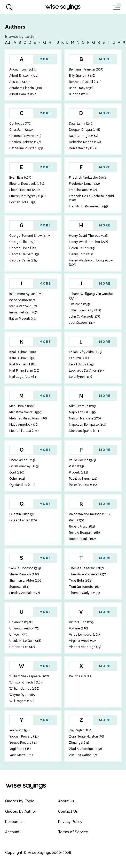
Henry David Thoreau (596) (89, 236)
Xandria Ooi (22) (81, 676)
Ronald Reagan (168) (84, 533)
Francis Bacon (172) (83, 190)
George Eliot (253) (22, 242)
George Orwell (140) (24, 248)
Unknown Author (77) (24, 628)
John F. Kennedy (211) (85, 310)
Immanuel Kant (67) (23, 312)
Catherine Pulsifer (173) (26, 148)
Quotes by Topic (20, 801)
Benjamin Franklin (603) (86, 69)
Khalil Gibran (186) (22, 352)
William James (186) (24, 689)
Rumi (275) (76, 520)
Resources (14, 822)
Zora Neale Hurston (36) (86, 737)
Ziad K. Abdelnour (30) (85, 749)
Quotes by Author (21, 811)
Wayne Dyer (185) (22, 695)
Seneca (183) (19, 587)
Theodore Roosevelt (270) (88, 574)
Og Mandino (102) (22, 485)
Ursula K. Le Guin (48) (25, 641)
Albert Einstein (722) (24, 76)
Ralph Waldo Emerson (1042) (90, 514)
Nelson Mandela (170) (85, 418)
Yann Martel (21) (21, 755)
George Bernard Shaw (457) (29, 236)
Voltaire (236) (78, 628)
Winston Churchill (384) (26, 682)
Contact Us (68, 811)
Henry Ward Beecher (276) (88, 242)
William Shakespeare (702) (29, 676)
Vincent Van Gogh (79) (85, 647)
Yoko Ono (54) (19, 730)
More (45, 59)
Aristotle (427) (19, 82)
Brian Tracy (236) (81, 88)
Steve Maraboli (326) (24, 574)
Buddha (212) (78, 94)
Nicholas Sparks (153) (84, 431)
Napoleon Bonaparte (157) (88, 425)
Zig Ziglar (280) (81, 730)
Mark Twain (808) (22, 406)
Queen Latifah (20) (23, 520)
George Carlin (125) (23, 260)
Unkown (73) (18, 635)
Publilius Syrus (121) (83, 479)
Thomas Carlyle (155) (84, 593)
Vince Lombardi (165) (84, 635)
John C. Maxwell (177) (84, 317)
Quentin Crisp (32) (22, 514)
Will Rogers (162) (22, 701)
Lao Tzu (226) (79, 358)
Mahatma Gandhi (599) (26, 412)
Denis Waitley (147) (83, 148)
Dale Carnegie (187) (84, 136)
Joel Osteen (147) (82, 323)
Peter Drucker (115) (83, 485)
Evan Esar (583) (20, 178)
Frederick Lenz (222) (84, 184)
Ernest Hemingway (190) (27, 196)
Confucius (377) (20, 124)
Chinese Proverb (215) (25, 136)
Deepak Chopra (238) (84, 130)
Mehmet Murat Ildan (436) (28, 418)
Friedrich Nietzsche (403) (88, 178)
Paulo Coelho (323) (82, 460)
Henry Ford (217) (81, 254)
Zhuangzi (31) (79, 743)
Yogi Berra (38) (20, 749)
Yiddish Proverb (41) (24, 737)
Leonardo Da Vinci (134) (86, 371)
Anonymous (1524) (23, 69)
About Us (66, 801)
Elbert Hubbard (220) (24, 190)
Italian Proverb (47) (23, 319)
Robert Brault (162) (82, 539)
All (8, 42)
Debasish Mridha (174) (85, 142)
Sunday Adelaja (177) (25, 593)
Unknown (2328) (21, 622)
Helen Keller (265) (82, 248)
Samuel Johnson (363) (25, 568)
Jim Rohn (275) (79, 304)
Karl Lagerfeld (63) (23, 377)
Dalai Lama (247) (81, 124)
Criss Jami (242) (21, 130)
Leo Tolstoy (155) (81, 364)
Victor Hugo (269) (82, 622)
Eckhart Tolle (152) (23, 202)
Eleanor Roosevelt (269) (27, 184)
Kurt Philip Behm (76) (24, 371)
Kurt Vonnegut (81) (23, 364)
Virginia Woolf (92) (82, 641)
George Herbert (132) (25, 254)
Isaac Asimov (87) (22, 300)
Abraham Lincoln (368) (26, 88)
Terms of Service (73, 832)
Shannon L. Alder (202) (26, 581)
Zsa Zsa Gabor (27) (83, 755)
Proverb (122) (78, 472)
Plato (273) (76, 466)
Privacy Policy (70, 822)
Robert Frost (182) (82, 527)
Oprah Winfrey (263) (24, 466)
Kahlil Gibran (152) (22, 358)
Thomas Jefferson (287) (86, 568)
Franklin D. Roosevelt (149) (88, 206)
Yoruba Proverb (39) (23, 743)
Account (12, 832)
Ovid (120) (17, 472)
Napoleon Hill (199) (83, 412)
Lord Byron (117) (80, 377)
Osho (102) (17, 479)
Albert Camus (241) (23, 94)
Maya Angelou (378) (24, 425)
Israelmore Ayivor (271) (26, 294)
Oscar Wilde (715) (22, 460)
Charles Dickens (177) (25, 142)
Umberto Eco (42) (22, 647)
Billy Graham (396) (82, 76)
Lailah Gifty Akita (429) (85, 352)
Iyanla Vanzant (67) (23, 306)
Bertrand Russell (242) (85, 82)
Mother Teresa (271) (24, 431)
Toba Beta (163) (80, 581)
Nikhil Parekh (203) (83, 406)
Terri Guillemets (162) (85, 587)
